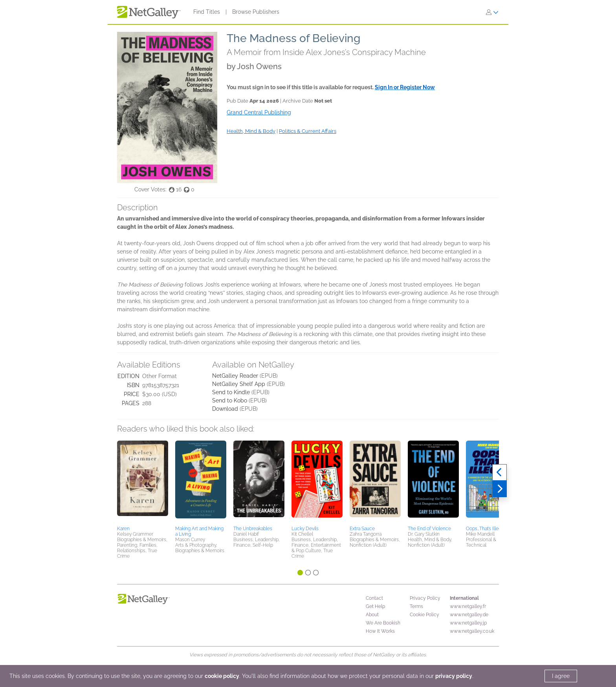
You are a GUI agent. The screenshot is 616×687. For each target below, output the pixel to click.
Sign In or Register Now (405, 87)
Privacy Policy (425, 598)
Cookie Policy (424, 615)
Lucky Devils (305, 529)
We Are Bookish (383, 623)
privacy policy (454, 676)
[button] (143, 482)
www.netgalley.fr (468, 606)
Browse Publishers (256, 12)
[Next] (500, 489)
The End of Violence (429, 529)
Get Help (375, 606)
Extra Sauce (362, 529)
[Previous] (500, 472)
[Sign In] (492, 12)
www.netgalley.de (469, 615)
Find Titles (207, 12)
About (372, 615)
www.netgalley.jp (468, 623)
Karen (123, 529)
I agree (561, 676)
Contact (374, 598)
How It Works (380, 631)
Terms (416, 606)
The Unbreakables (253, 529)
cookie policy (222, 676)
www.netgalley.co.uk (472, 631)
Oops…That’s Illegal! (486, 529)
